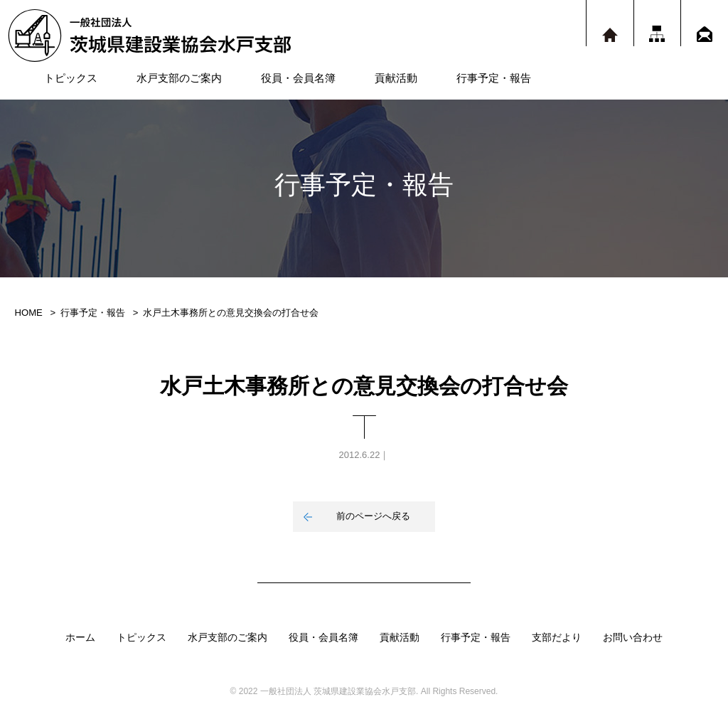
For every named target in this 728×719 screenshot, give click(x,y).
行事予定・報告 (494, 78)
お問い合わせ (633, 637)
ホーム (80, 637)
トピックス (71, 78)
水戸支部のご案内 (179, 78)
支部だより (557, 637)
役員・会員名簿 (298, 78)
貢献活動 (396, 78)
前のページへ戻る (373, 516)
